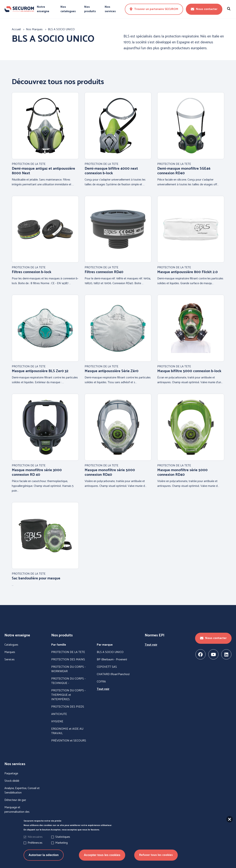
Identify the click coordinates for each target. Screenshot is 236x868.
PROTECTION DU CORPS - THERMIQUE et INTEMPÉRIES (68, 695)
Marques (10, 652)
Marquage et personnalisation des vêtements (17, 812)
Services (9, 660)
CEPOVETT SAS (107, 667)
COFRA (101, 682)
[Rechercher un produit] (229, 9)
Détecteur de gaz (15, 800)
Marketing (61, 843)
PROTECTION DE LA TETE (68, 652)
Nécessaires (35, 837)
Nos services (110, 9)
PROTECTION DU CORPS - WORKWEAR (68, 669)
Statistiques (63, 837)
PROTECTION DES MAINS (68, 660)
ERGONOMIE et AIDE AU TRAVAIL (67, 731)
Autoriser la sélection (44, 855)
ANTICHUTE (59, 714)
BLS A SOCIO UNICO (110, 652)
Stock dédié (12, 781)
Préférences (35, 843)
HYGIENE (57, 722)
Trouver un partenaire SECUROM (154, 9)
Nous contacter (204, 9)
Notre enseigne (43, 9)
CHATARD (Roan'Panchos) (113, 674)
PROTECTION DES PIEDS (68, 707)
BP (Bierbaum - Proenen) (112, 660)
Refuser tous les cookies (156, 855)
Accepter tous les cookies (102, 855)
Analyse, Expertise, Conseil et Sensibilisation (22, 791)
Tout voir (103, 689)
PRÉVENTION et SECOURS (69, 741)
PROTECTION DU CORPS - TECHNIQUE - (68, 681)
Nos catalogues (68, 9)
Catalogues (11, 645)
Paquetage (11, 774)
